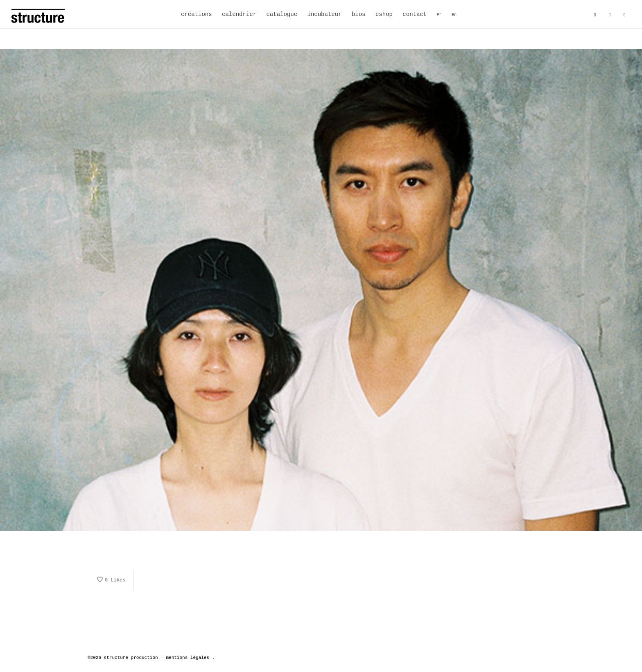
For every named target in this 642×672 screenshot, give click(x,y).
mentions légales (188, 658)
